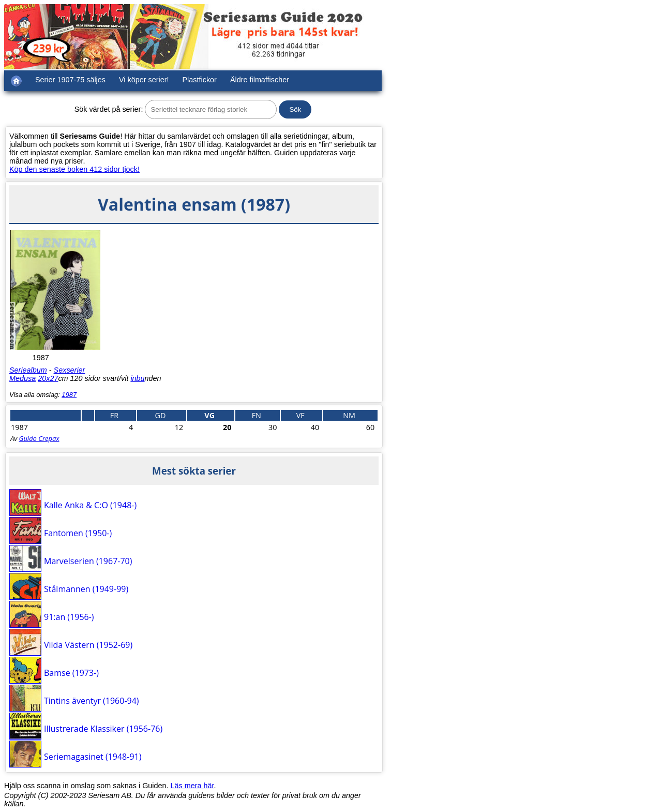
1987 (69, 395)
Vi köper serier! (144, 80)
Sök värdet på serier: (109, 109)
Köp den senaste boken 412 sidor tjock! (74, 169)
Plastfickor (200, 80)
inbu (137, 378)
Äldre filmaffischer (260, 80)
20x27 (48, 378)
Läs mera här (192, 786)
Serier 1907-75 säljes (70, 80)
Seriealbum (28, 370)
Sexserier (70, 370)
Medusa (22, 378)
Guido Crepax (39, 438)
